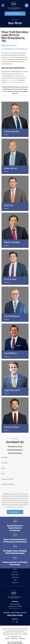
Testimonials (15, 577)
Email (3, 474)
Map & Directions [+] (15, 609)
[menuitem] (7, 638)
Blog (15, 580)
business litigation (12, 82)
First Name (5, 458)
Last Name (5, 463)
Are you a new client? (7, 479)
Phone (3, 468)
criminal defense (12, 80)
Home (15, 569)
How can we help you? (8, 484)
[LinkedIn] (17, 622)
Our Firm (15, 572)
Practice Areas (15, 575)
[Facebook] (13, 622)
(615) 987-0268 (15, 615)
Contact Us (15, 583)
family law (22, 82)
